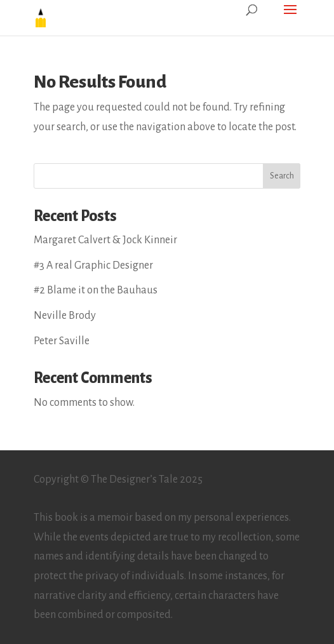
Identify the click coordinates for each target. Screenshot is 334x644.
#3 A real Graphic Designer (93, 265)
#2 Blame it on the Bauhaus (96, 290)
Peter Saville (62, 341)
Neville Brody (65, 316)
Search (282, 176)
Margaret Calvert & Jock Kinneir (105, 240)
